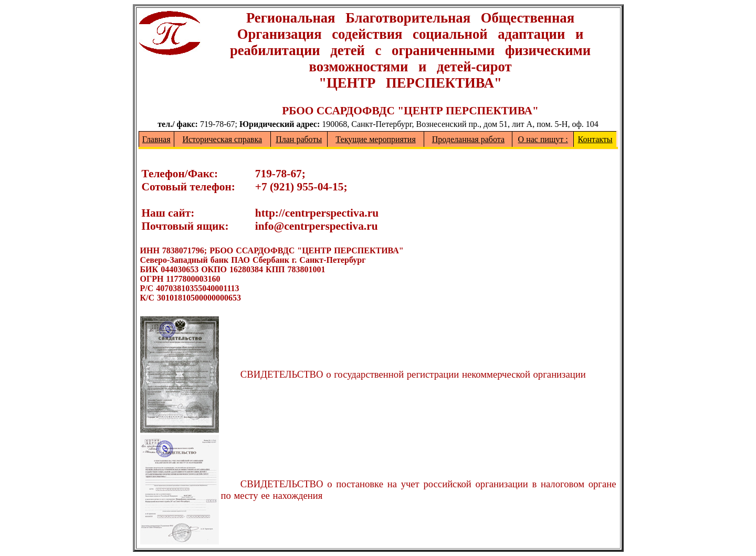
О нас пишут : (543, 139)
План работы (299, 139)
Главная (156, 139)
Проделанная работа (468, 139)
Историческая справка (222, 139)
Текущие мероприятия (375, 139)
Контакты (595, 139)
